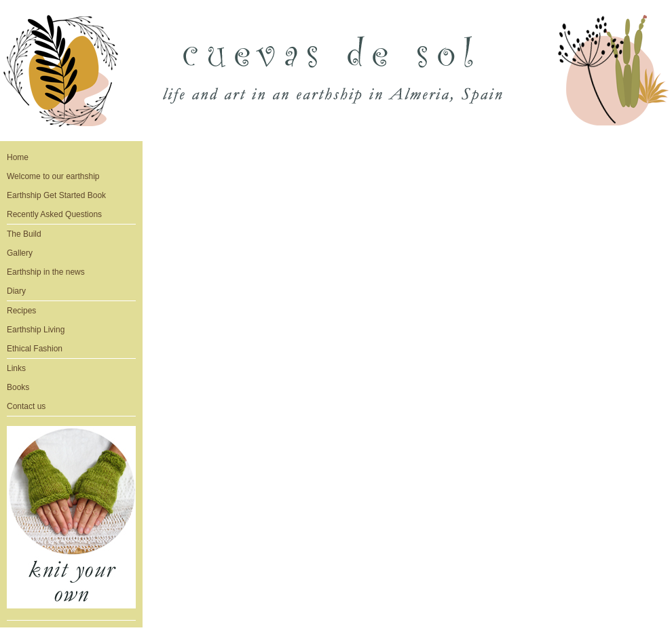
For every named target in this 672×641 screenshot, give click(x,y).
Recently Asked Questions (54, 214)
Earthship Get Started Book (56, 195)
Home (18, 157)
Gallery (20, 253)
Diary (16, 291)
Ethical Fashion (35, 349)
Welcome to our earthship (53, 176)
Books (18, 387)
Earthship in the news (46, 272)
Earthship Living (36, 330)
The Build (24, 234)
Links (16, 368)
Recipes (21, 311)
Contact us (26, 406)
